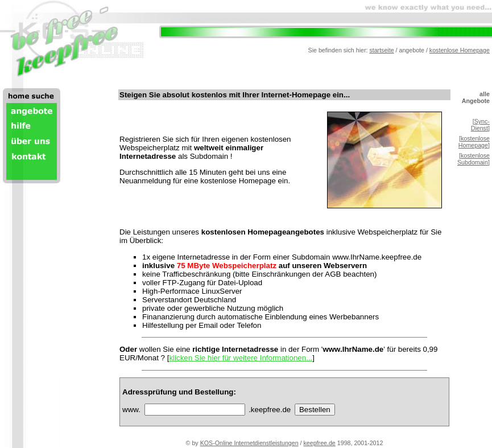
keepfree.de (320, 443)
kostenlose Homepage (460, 50)
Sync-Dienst (480, 125)
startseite (381, 50)
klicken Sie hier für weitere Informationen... (241, 358)
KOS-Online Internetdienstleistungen (249, 443)
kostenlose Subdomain (474, 159)
